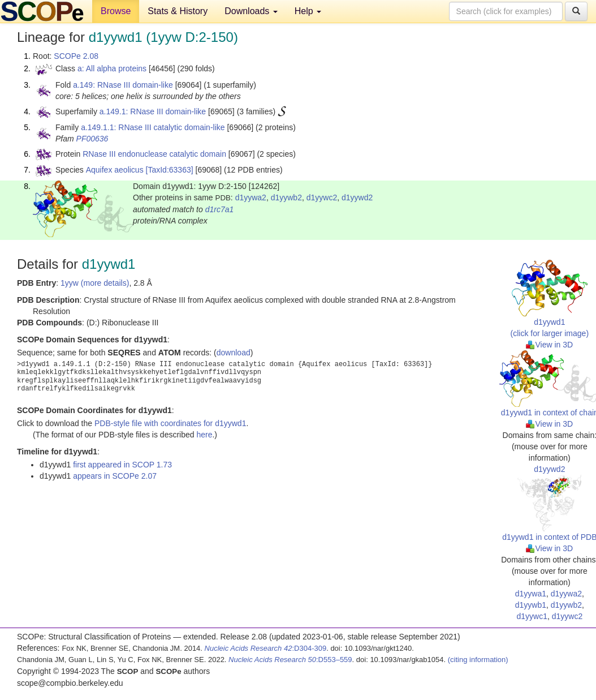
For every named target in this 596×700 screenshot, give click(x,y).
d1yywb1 (531, 605)
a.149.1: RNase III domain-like (153, 111)
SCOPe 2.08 (76, 56)
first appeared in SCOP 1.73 (122, 465)
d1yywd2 (357, 197)
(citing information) (478, 660)
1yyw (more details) (95, 283)
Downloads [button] (251, 11)
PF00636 (92, 139)
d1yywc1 (532, 616)
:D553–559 (290, 660)
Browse (116, 11)
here (204, 435)
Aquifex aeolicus (115, 170)
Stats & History (178, 11)
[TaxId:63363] (170, 170)
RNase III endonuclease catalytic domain (154, 154)
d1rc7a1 (220, 209)
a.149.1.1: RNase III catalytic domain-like (153, 127)
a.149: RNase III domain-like (123, 85)
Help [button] (308, 11)
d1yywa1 (531, 594)
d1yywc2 (322, 197)
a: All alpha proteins (112, 68)
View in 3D (549, 345)
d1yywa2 (251, 197)
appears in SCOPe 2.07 (115, 476)
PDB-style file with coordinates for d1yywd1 (170, 423)
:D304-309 (266, 648)
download (234, 353)
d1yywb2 (286, 197)
